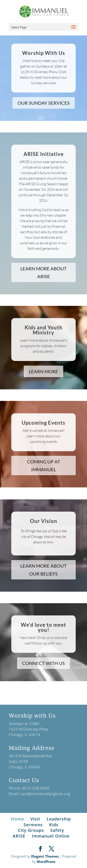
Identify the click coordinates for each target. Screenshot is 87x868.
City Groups (31, 830)
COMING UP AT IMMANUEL (44, 465)
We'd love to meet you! (43, 627)
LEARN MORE (43, 371)
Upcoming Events (43, 423)
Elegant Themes (45, 856)
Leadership (59, 819)
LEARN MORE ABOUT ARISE (43, 272)
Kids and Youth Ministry (44, 330)
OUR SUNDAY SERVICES (44, 103)
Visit (35, 819)
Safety (57, 830)
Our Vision (44, 521)
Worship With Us (44, 53)
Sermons (33, 825)
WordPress (46, 862)
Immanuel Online (51, 836)
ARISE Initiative (44, 154)
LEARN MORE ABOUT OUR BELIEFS (43, 570)
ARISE (19, 836)
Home (18, 819)
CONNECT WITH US (43, 663)
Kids (54, 825)
